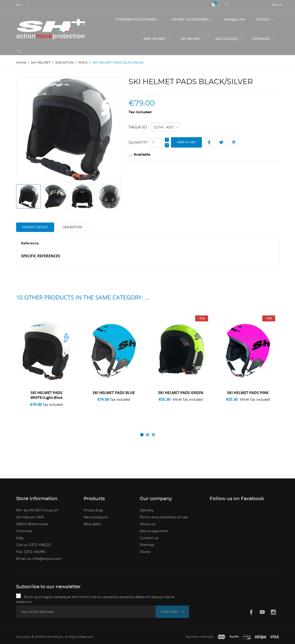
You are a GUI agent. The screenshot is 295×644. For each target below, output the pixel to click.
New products (96, 517)
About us (147, 524)
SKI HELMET (191, 39)
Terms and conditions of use (164, 517)
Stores (145, 552)
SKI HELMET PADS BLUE (114, 393)
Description (73, 227)
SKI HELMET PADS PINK (248, 393)
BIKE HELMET (155, 39)
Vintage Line (235, 20)
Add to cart (186, 142)
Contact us (149, 538)
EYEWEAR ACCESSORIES (137, 20)
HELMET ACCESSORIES (191, 20)
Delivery (147, 510)
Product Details (35, 227)
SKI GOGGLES (227, 39)
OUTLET (263, 20)
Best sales (92, 524)
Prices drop (93, 510)
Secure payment (154, 531)
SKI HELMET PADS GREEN (181, 393)
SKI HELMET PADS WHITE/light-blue (46, 395)
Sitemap (147, 545)
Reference (30, 243)
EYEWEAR (262, 39)
